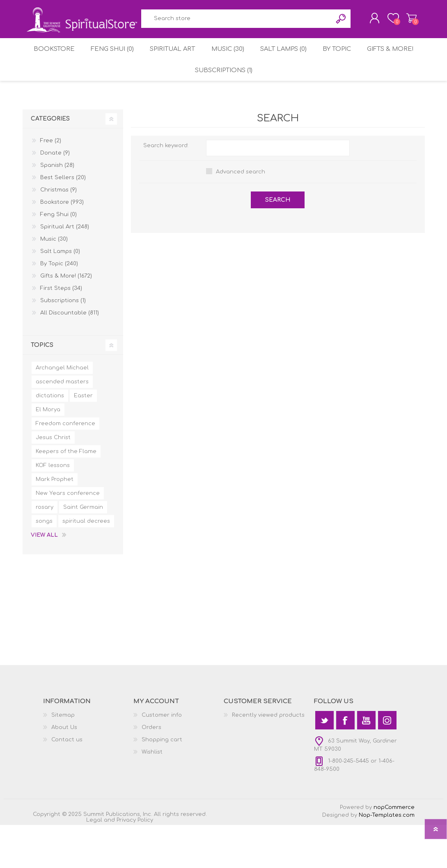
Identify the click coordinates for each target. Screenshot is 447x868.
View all (44, 578)
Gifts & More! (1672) (66, 319)
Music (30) (260, 84)
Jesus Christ (53, 481)
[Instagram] (387, 763)
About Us (64, 770)
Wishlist (152, 795)
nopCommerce (394, 850)
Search (285, 51)
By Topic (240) (59, 307)
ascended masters (62, 425)
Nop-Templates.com (387, 858)
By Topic (377, 84)
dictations (50, 439)
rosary (45, 550)
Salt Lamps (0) (320, 84)
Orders (151, 770)
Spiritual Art (201, 84)
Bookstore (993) (62, 245)
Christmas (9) (58, 233)
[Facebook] (345, 763)
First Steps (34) (61, 331)
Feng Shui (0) (137, 84)
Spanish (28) (57, 208)
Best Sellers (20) (63, 221)
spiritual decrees (86, 564)
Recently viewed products (268, 758)
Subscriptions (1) (256, 110)
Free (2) (51, 184)
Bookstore (76, 84)
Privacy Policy (135, 863)
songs (44, 564)
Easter (83, 439)
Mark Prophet (55, 522)
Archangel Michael (62, 411)
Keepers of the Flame (66, 494)
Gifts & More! (185, 110)
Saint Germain (83, 550)
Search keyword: (166, 189)
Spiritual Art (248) (65, 270)
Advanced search (241, 215)
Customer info (162, 758)
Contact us (67, 783)
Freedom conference (65, 467)
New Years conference (68, 536)
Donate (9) (55, 196)
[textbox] (181, 51)
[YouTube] (366, 763)
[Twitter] (324, 763)
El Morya (48, 453)
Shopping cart (405, 20)
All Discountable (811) (70, 356)
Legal (94, 863)
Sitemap (63, 758)
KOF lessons (53, 508)
